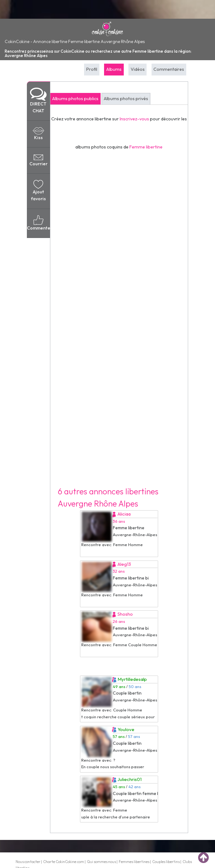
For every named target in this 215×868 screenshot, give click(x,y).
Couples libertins (166, 862)
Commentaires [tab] (169, 69)
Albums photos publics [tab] (75, 99)
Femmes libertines (134, 862)
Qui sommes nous (101, 862)
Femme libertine (146, 147)
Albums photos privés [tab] (126, 99)
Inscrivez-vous (134, 119)
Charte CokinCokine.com (64, 862)
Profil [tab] (92, 69)
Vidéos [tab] (138, 69)
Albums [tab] (114, 69)
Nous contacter (28, 862)
